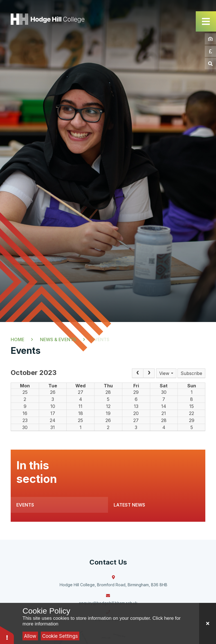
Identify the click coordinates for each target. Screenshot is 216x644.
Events (101, 339)
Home (17, 339)
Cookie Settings (60, 636)
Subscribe (191, 373)
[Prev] (138, 373)
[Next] (149, 373)
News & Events (58, 339)
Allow (30, 636)
